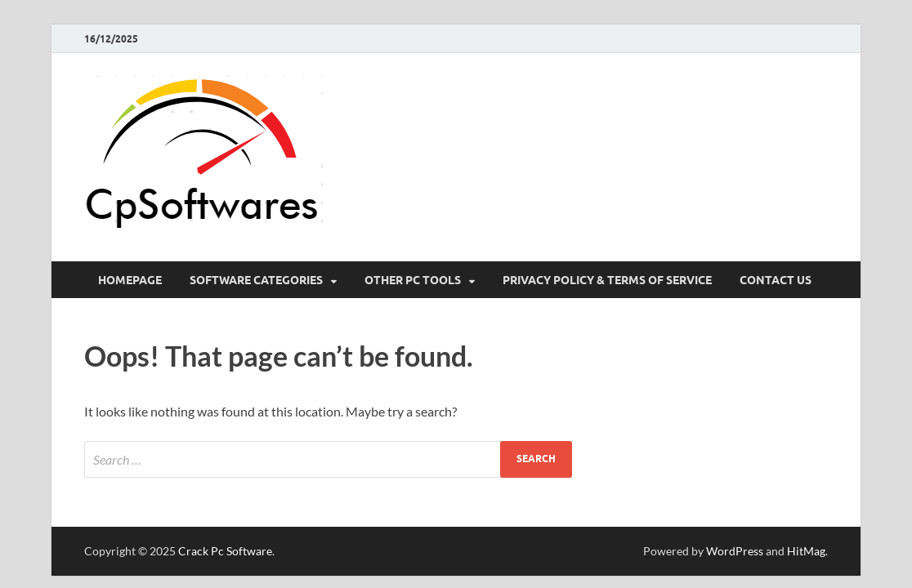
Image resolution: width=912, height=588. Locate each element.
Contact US (776, 280)
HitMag (806, 551)
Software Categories (256, 280)
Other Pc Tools (413, 280)
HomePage (130, 280)
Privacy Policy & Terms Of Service (607, 280)
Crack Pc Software (225, 551)
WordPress (735, 551)
